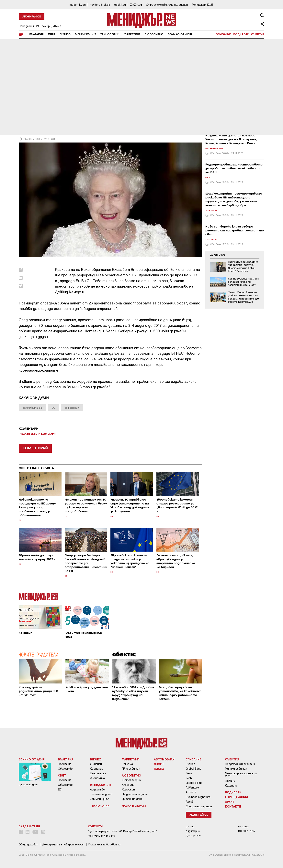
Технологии (110, 34)
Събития (258, 34)
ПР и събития (131, 769)
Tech (189, 778)
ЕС (60, 789)
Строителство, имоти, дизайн (167, 5)
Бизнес (65, 34)
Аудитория (193, 831)
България (36, 34)
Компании (97, 769)
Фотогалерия (131, 780)
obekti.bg (120, 5)
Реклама (127, 764)
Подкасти (241, 34)
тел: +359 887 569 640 (101, 836)
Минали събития (236, 769)
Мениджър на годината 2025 (241, 775)
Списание (223, 34)
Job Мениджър (100, 799)
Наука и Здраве (134, 806)
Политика (65, 764)
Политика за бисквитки (104, 844)
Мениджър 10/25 (203, 5)
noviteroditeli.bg (100, 5)
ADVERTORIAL (218, 255)
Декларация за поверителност (63, 844)
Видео (159, 769)
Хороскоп (128, 789)
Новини (230, 781)
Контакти (233, 806)
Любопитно (154, 34)
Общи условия (28, 844)
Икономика (97, 778)
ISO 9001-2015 (246, 831)
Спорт (159, 764)
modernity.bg (78, 5)
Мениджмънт (85, 34)
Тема (189, 773)
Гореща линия (236, 797)
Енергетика (98, 773)
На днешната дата (135, 794)
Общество (65, 769)
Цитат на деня (132, 799)
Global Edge (193, 769)
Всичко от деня (180, 34)
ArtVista (191, 792)
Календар (231, 786)
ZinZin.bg (136, 5)
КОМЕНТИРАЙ (35, 448)
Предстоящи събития (240, 764)
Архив (190, 802)
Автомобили (164, 759)
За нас (190, 826)
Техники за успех (101, 794)
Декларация (193, 836)
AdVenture (192, 788)
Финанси (96, 764)
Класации (128, 785)
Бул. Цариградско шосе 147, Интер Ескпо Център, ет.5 (123, 831)
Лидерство (97, 789)
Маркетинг (132, 34)
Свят (52, 34)
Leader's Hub (194, 783)
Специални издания (199, 806)
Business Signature (198, 797)
